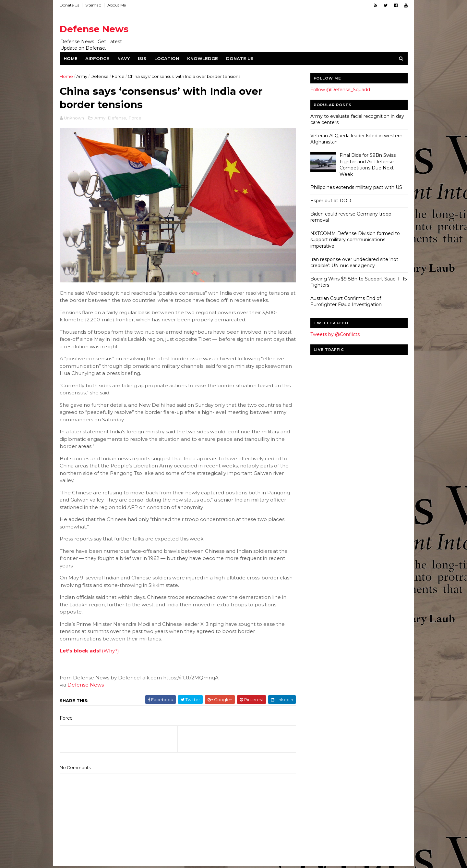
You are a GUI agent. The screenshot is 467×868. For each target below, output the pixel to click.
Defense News (94, 29)
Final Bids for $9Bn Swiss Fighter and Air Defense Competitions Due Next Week (368, 165)
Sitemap (93, 5)
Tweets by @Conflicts (335, 334)
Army (82, 76)
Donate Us (69, 5)
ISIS (142, 58)
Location (167, 58)
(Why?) (110, 651)
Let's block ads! (80, 651)
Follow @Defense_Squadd (340, 90)
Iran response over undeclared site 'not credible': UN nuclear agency (354, 263)
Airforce (97, 58)
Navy (124, 58)
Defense (100, 76)
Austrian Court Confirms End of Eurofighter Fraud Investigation (346, 302)
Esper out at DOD (331, 201)
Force (118, 76)
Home (71, 58)
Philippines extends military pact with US (356, 187)
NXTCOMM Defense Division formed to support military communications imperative (355, 240)
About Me (117, 5)
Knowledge (203, 58)
